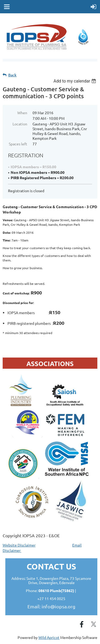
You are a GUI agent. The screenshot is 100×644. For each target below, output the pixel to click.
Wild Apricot (49, 637)
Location (20, 124)
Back (12, 75)
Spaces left (18, 144)
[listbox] (75, 81)
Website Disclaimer (19, 545)
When (22, 113)
